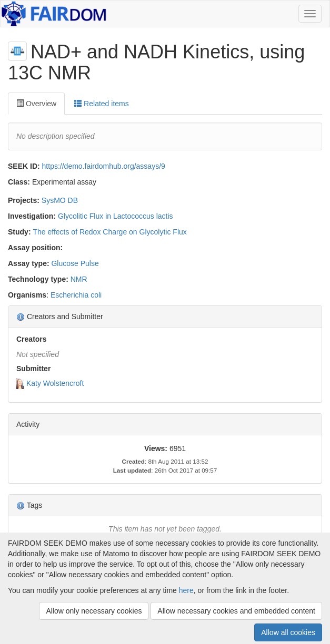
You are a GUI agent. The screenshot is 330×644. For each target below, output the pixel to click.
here (186, 590)
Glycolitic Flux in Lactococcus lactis (116, 216)
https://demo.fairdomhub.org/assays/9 (104, 166)
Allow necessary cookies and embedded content (236, 611)
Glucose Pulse (75, 263)
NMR (79, 279)
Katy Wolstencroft (55, 383)
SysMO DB (60, 200)
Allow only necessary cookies (94, 611)
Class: (19, 182)
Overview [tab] (36, 104)
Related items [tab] (101, 104)
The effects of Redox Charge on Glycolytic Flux (109, 232)
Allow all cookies (288, 632)
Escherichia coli (76, 295)
